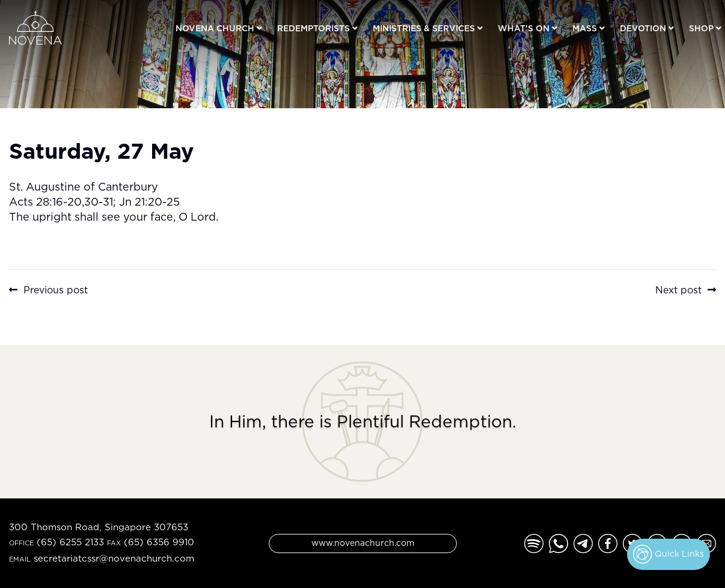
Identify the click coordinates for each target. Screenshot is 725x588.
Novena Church (215, 28)
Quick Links (668, 554)
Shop (701, 28)
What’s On (524, 28)
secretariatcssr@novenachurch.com (114, 558)
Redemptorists (314, 28)
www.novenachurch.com (363, 543)
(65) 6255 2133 (70, 542)
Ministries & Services (424, 28)
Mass (585, 28)
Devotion (643, 28)
